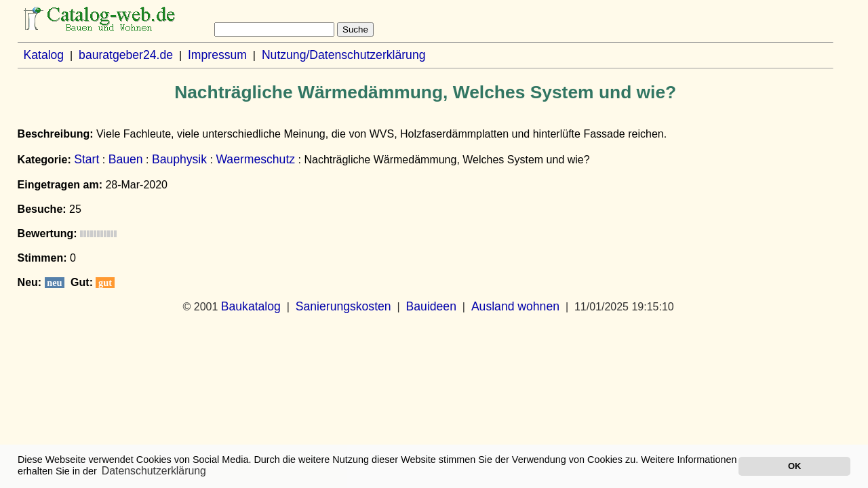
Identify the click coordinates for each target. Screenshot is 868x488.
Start (86, 159)
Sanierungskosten (343, 306)
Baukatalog (251, 306)
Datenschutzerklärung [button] (154, 471)
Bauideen (431, 306)
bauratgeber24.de (126, 55)
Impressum (217, 55)
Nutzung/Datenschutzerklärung (344, 55)
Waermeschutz (255, 159)
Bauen (126, 159)
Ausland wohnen (515, 306)
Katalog (43, 55)
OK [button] (794, 466)
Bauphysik (179, 159)
